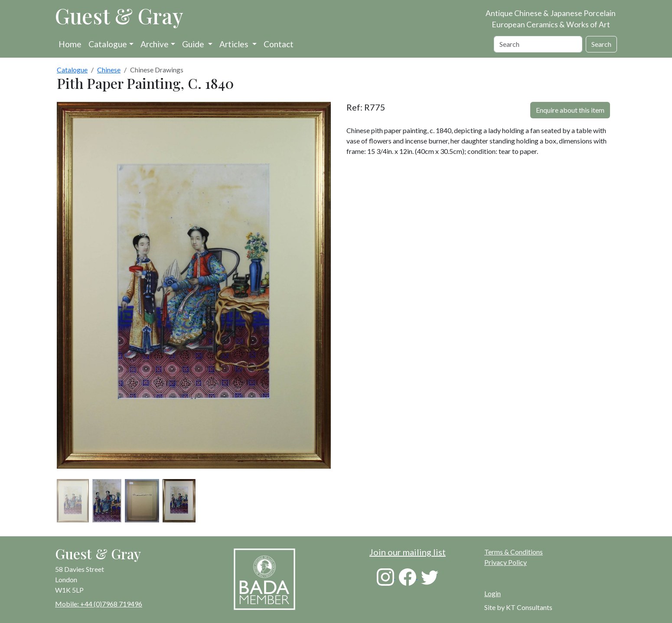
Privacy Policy (506, 562)
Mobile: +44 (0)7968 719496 (99, 604)
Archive (155, 44)
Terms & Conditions (514, 552)
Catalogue (108, 44)
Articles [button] (235, 44)
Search (601, 44)
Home (70, 44)
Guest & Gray (119, 16)
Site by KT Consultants (518, 607)
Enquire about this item (570, 110)
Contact (279, 44)
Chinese (109, 70)
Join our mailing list (408, 552)
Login (493, 593)
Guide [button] (194, 44)
